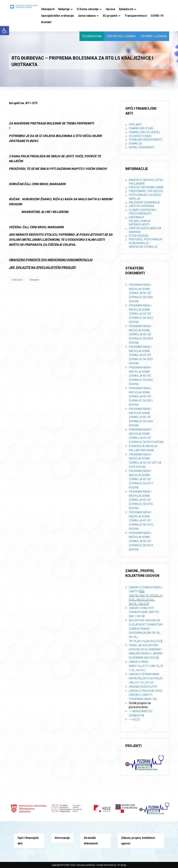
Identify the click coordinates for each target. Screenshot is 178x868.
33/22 (150, 600)
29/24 (153, 658)
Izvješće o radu (140, 136)
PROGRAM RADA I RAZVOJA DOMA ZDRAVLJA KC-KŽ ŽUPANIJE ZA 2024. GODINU (141, 334)
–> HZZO (134, 719)
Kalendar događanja (144, 202)
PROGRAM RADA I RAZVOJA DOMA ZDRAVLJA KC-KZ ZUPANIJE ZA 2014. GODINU (141, 541)
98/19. (155, 666)
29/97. (146, 678)
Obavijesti (34, 280)
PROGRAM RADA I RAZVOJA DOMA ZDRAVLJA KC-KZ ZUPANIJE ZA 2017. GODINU (141, 479)
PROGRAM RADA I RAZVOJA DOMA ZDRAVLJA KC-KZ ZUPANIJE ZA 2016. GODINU (141, 500)
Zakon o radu (139, 662)
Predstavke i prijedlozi (146, 191)
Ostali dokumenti (142, 147)
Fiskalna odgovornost (146, 140)
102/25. (143, 604)
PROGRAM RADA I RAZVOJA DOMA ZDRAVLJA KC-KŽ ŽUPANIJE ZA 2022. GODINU (141, 376)
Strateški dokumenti (91, 841)
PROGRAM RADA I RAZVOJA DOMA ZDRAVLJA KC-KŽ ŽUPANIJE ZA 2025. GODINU (141, 314)
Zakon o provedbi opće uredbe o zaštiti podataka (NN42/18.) (146, 695)
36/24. (133, 604)
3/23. (158, 641)
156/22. (141, 600)
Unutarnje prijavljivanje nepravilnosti (140, 221)
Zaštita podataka (141, 206)
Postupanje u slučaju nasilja (145, 197)
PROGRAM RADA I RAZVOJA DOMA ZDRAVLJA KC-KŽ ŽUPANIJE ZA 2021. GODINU (141, 396)
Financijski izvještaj (144, 132)
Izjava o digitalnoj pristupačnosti (143, 212)
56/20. (150, 641)
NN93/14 (134, 666)
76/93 (137, 678)
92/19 (141, 641)
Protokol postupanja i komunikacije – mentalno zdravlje (146, 243)
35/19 (133, 637)
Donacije (135, 143)
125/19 (144, 596)
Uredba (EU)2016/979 (143, 687)
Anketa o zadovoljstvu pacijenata (146, 182)
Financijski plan (141, 128)
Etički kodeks (139, 236)
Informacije (62, 838)
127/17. (146, 666)
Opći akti (135, 125)
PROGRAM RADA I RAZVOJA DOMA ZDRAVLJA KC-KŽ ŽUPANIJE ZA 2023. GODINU (141, 355)
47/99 (154, 678)
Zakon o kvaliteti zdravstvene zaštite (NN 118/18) (144, 612)
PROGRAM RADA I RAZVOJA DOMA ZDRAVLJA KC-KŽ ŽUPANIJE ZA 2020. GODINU (141, 417)
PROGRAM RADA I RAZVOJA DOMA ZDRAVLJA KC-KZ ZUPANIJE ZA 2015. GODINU (141, 521)
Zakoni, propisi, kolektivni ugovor (138, 841)
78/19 (133, 641)
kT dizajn (122, 865)
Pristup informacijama (146, 187)
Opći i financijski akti (28, 841)
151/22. (149, 682)
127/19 (139, 682)
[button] (5, 31)
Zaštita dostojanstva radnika (145, 230)
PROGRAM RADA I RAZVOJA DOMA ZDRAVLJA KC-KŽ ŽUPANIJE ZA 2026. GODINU (141, 293)
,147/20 (154, 596)
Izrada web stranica (107, 865)
